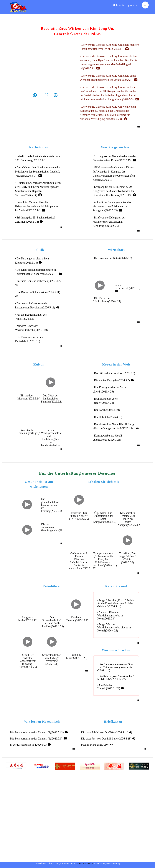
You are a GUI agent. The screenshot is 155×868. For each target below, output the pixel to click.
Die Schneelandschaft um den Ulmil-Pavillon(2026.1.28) (54, 622)
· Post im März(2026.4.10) (96, 745)
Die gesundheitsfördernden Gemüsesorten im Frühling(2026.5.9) (54, 505)
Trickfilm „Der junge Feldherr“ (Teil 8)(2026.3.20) (127, 558)
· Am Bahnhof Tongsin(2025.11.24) (111, 687)
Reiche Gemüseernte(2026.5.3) (128, 288)
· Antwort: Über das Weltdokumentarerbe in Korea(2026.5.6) (110, 616)
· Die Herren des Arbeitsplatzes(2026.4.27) (107, 300)
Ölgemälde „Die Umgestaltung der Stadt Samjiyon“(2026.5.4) (106, 517)
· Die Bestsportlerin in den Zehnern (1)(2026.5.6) (38, 739)
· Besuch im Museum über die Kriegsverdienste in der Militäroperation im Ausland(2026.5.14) (37, 206)
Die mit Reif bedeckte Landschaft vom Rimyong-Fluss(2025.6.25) (28, 661)
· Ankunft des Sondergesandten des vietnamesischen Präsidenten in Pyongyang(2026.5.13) (112, 206)
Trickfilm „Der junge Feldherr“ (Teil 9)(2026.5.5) (79, 516)
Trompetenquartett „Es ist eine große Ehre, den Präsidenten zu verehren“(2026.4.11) (106, 559)
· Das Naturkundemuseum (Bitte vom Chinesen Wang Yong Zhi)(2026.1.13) (115, 667)
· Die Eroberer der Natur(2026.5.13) (113, 258)
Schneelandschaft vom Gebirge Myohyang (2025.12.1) (52, 659)
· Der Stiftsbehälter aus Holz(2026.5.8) (114, 373)
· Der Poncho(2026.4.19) (107, 410)
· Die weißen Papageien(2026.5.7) (113, 380)
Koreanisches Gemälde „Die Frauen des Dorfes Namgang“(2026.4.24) (131, 519)
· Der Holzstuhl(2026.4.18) (108, 417)
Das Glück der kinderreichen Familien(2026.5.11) (52, 399)
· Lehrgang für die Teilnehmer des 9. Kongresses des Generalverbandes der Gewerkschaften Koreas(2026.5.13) (114, 191)
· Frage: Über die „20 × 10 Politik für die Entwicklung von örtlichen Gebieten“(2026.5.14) (116, 604)
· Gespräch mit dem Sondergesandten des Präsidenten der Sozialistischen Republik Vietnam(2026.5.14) (38, 172)
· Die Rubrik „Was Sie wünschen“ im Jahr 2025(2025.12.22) (116, 678)
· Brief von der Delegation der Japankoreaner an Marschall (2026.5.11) (109, 222)
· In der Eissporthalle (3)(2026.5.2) (30, 745)
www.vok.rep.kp (85, 864)
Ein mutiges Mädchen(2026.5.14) (29, 397)
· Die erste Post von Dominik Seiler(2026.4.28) (108, 739)
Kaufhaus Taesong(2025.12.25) (78, 619)
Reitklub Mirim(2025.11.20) (77, 656)
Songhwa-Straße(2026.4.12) (28, 619)
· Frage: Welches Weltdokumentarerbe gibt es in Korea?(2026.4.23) (114, 628)
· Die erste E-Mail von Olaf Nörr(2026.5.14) (106, 733)
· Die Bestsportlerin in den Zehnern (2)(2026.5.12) (38, 733)
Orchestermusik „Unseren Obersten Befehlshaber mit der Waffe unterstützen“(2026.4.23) (83, 561)
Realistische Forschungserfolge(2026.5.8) (33, 432)
